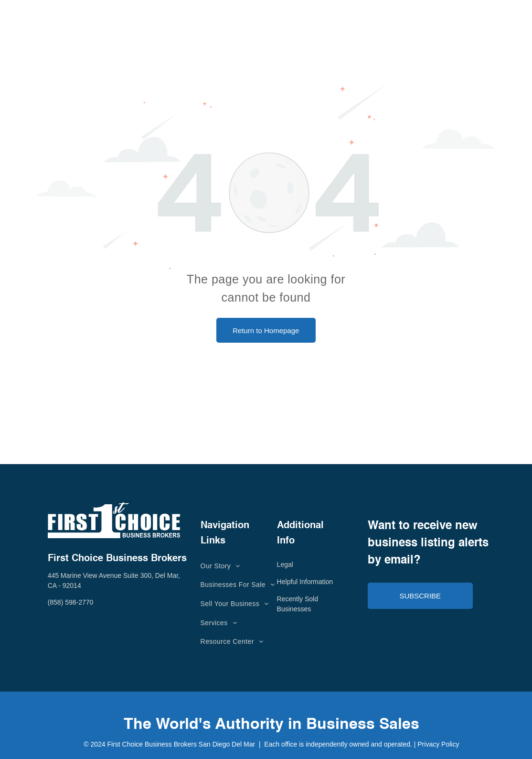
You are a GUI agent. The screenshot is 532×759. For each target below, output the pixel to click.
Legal (285, 564)
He (281, 582)
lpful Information (309, 582)
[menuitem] (220, 566)
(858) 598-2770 (71, 602)
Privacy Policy (438, 744)
